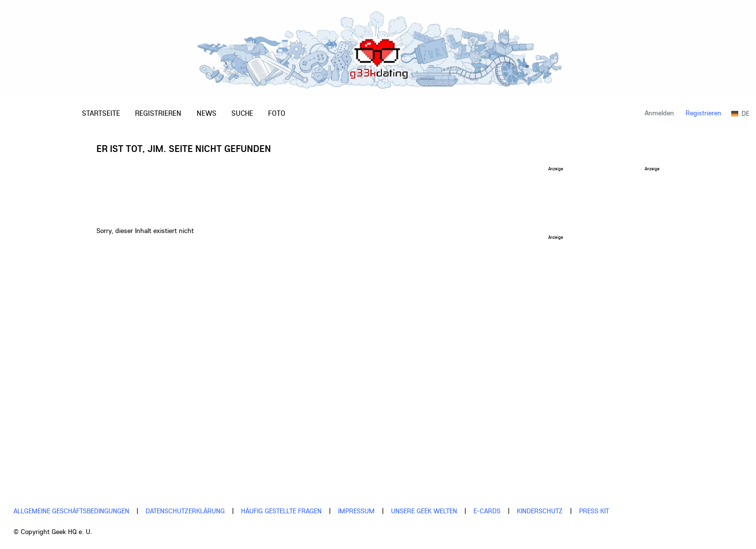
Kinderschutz (540, 511)
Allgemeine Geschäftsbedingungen (71, 511)
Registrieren (703, 113)
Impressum (356, 511)
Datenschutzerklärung (185, 511)
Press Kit (594, 511)
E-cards (487, 511)
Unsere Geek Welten (424, 511)
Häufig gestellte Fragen (281, 511)
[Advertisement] (330, 192)
